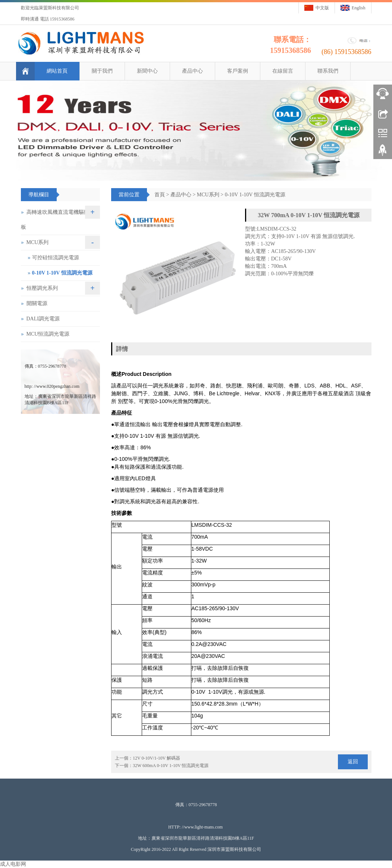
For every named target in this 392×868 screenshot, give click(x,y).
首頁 (160, 195)
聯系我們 (327, 71)
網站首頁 (56, 71)
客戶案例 (237, 71)
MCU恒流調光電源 (48, 334)
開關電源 (37, 303)
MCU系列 (208, 195)
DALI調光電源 (43, 319)
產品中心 (192, 71)
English (359, 8)
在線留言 (282, 71)
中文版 (322, 8)
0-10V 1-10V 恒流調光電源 (255, 195)
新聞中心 (147, 71)
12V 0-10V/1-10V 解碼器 (156, 758)
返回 (353, 762)
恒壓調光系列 (42, 288)
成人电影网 (13, 864)
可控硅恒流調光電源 (56, 258)
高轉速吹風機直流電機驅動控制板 (60, 220)
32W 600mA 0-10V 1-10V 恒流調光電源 (171, 766)
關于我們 (101, 71)
